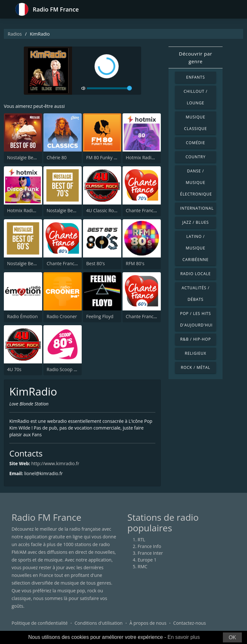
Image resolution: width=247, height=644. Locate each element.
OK (232, 637)
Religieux (196, 353)
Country (196, 157)
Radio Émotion (22, 316)
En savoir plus (184, 637)
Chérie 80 (57, 157)
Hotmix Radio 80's (145, 157)
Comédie (196, 143)
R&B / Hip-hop (196, 339)
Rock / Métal (196, 367)
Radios (15, 34)
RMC (142, 566)
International (197, 208)
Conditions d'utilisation (99, 623)
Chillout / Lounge (196, 97)
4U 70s (14, 369)
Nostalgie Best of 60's (29, 263)
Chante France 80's (67, 263)
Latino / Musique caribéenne (195, 248)
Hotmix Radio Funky (28, 210)
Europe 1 (147, 560)
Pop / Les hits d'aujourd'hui (196, 319)
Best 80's (96, 263)
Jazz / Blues (196, 222)
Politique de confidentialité (40, 623)
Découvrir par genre (196, 57)
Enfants (196, 77)
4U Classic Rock (102, 210)
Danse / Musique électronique (196, 183)
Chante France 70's (146, 210)
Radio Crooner (62, 316)
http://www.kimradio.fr (55, 463)
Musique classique (195, 123)
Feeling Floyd (100, 316)
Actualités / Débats (196, 294)
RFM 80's (135, 263)
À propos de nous (148, 623)
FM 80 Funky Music (106, 157)
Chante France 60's (146, 316)
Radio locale (196, 274)
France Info (149, 546)
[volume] (109, 88)
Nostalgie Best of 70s (69, 210)
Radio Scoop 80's (64, 369)
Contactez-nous (190, 623)
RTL (142, 540)
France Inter (150, 553)
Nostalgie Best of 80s (29, 157)
